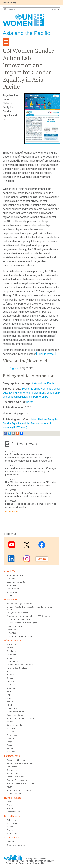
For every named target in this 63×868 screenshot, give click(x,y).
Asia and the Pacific (44, 383)
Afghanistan (12, 645)
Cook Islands (12, 661)
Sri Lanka (11, 728)
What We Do (11, 600)
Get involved (12, 838)
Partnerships (41, 397)
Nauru (9, 691)
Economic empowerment (36, 389)
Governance (12, 630)
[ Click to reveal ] (46, 354)
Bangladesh (12, 651)
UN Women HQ (9, 3)
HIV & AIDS (12, 633)
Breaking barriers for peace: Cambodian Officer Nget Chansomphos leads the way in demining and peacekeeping (31, 471)
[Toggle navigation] (6, 42)
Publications (12, 820)
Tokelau (10, 738)
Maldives (11, 685)
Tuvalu (10, 745)
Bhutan (10, 648)
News (9, 802)
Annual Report (13, 834)
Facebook (42, 545)
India (9, 671)
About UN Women (15, 575)
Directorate (12, 579)
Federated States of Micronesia (21, 665)
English (14, 368)
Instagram (27, 559)
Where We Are (13, 641)
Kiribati (10, 678)
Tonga (9, 742)
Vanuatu (10, 749)
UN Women (41, 859)
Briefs (30, 402)
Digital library (12, 816)
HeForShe (11, 842)
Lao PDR (10, 681)
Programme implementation (20, 636)
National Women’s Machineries (21, 763)
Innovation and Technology (19, 790)
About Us (9, 571)
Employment (12, 592)
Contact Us (12, 595)
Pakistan (10, 702)
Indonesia (11, 675)
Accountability (13, 585)
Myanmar (11, 688)
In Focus (11, 809)
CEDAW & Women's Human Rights (22, 623)
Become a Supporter (16, 845)
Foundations (12, 774)
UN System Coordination (18, 613)
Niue (9, 698)
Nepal (9, 695)
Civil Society (12, 767)
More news (10, 511)
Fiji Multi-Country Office (17, 668)
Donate (42, 559)
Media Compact (14, 794)
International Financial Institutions (22, 784)
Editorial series (13, 812)
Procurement (13, 589)
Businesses (12, 770)
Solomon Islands (14, 725)
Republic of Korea (15, 715)
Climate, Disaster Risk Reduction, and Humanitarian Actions (30, 608)
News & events (13, 798)
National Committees (16, 777)
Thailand (11, 732)
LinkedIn (12, 559)
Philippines (12, 708)
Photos (10, 830)
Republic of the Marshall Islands (21, 718)
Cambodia (11, 655)
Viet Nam (11, 752)
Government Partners (16, 760)
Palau (9, 705)
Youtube (12, 545)
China (9, 658)
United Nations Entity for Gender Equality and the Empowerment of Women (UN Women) (31, 424)
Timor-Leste (12, 735)
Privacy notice (26, 861)
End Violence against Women (20, 604)
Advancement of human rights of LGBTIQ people (28, 616)
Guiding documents (16, 582)
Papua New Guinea (15, 712)
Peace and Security (15, 626)
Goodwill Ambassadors (17, 780)
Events (10, 805)
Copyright (29, 859)
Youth (9, 787)
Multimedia (12, 823)
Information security (45, 861)
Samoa (10, 722)
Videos (10, 827)
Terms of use (12, 861)
